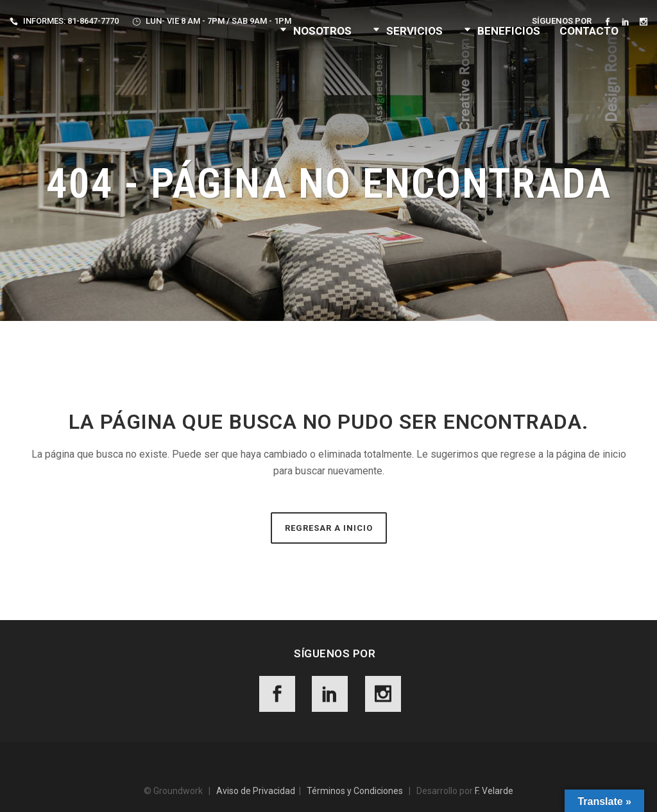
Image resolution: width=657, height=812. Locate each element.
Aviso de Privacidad (256, 791)
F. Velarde (494, 791)
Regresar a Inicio (329, 528)
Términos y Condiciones (355, 791)
